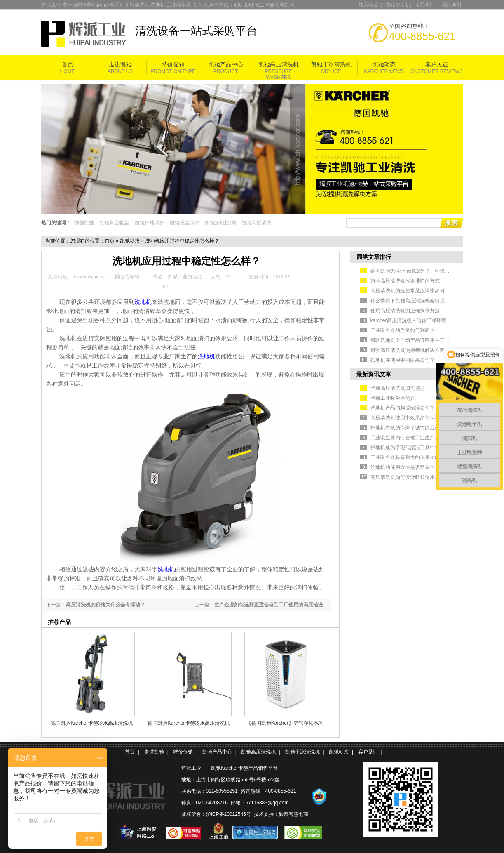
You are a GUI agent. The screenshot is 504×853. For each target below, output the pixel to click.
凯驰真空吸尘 (114, 223)
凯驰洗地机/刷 (220, 223)
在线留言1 (397, 5)
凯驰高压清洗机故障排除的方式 (405, 281)
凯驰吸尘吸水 (185, 223)
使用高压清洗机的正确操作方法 (405, 311)
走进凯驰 (120, 65)
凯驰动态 (384, 65)
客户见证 (437, 65)
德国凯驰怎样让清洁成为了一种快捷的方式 (417, 271)
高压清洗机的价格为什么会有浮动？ (105, 605)
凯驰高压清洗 (256, 223)
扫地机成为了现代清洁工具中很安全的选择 (417, 448)
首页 (68, 65)
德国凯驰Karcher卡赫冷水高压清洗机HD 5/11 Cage (188, 723)
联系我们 (424, 5)
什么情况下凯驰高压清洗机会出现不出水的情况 (422, 301)
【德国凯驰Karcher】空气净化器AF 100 (285, 723)
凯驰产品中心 (226, 65)
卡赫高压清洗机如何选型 (398, 388)
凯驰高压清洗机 (279, 65)
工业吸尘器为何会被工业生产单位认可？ (415, 438)
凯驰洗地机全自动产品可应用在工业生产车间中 (422, 340)
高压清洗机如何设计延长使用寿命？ (410, 477)
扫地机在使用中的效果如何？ (403, 360)
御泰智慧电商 (293, 814)
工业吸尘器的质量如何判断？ (403, 330)
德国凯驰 (84, 223)
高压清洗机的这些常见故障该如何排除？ (415, 291)
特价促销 (173, 65)
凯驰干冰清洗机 (331, 65)
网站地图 (451, 5)
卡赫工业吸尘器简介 (393, 398)
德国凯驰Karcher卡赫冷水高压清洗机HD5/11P (91, 723)
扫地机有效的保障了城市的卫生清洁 (410, 428)
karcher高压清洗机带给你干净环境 (408, 320)
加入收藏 (368, 5)
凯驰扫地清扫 (150, 223)
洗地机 (206, 357)
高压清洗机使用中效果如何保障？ (408, 418)
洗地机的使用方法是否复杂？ (403, 467)
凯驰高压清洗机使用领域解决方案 (408, 350)
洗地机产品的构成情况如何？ (403, 408)
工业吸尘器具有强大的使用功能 (405, 457)
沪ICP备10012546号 (229, 814)
